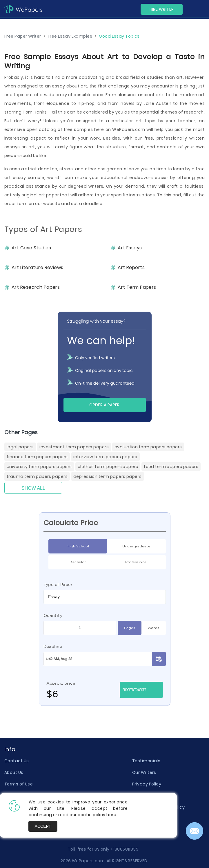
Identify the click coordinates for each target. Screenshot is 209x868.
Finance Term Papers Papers (37, 457)
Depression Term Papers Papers (108, 476)
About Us (14, 772)
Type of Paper (58, 584)
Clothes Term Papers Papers (108, 467)
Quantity (53, 615)
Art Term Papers (137, 287)
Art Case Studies (31, 248)
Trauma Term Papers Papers (37, 476)
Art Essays (130, 248)
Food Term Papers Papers (171, 467)
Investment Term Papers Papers (74, 447)
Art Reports (131, 268)
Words (150, 628)
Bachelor (67, 562)
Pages (126, 628)
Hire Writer (162, 9)
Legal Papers (20, 447)
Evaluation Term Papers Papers (148, 447)
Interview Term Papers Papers (105, 457)
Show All (33, 488)
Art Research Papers (36, 287)
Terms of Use (19, 784)
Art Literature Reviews (38, 268)
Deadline (53, 646)
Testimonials (146, 761)
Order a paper (104, 405)
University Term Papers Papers (39, 467)
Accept (43, 826)
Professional (127, 562)
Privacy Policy (147, 784)
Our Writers (144, 772)
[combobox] (105, 597)
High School (69, 546)
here (111, 815)
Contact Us (17, 761)
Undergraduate (129, 546)
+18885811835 (124, 849)
